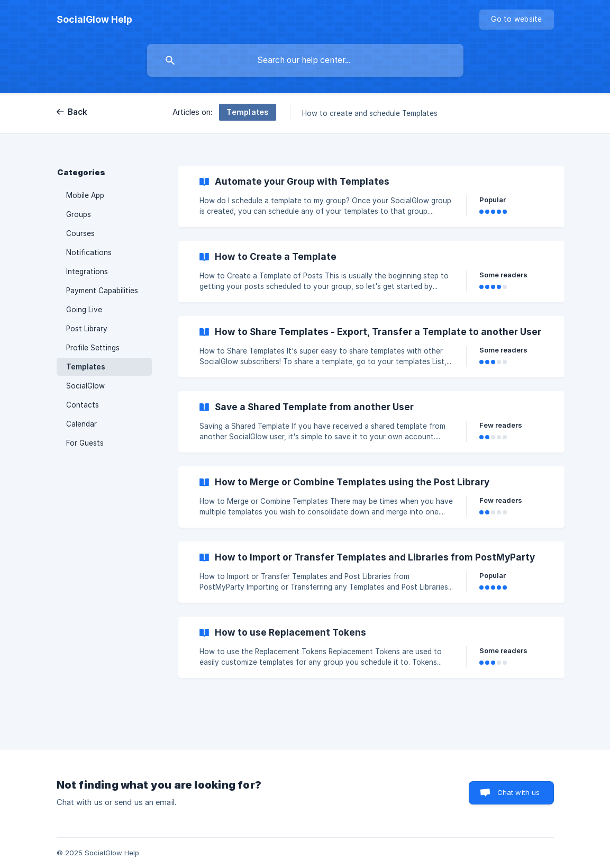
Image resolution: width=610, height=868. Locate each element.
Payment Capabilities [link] (102, 291)
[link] (371, 196)
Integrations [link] (87, 272)
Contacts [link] (83, 405)
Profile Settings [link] (93, 348)
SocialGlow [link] (85, 386)
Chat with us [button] (519, 792)
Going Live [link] (84, 310)
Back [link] (78, 112)
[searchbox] (305, 60)
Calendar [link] (81, 424)
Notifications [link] (89, 252)
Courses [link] (80, 233)
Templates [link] (86, 367)
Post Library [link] (87, 329)
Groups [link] (79, 214)
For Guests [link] (85, 443)
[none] (94, 20)
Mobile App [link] (85, 195)
